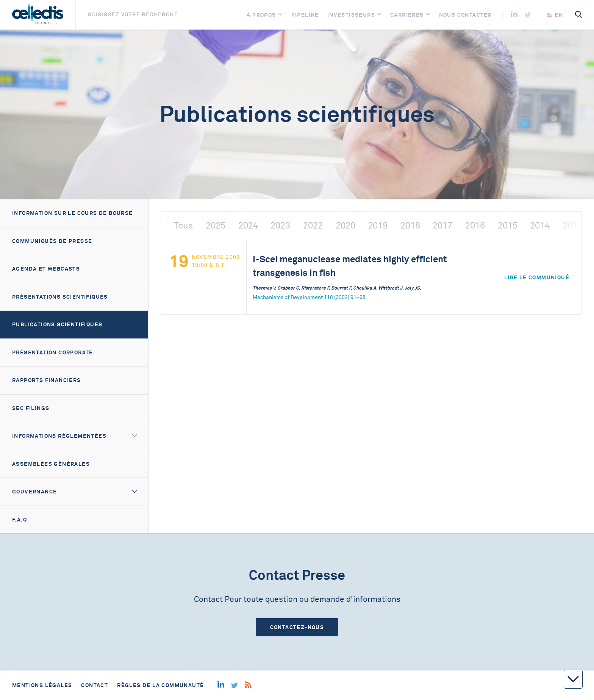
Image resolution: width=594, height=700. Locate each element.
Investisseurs (351, 15)
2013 (572, 226)
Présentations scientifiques (60, 297)
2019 (378, 226)
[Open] (280, 15)
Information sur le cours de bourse (73, 213)
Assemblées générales (51, 464)
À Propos (261, 15)
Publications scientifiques (57, 324)
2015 (508, 226)
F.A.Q (20, 520)
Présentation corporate (53, 352)
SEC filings (31, 408)
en (555, 15)
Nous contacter (466, 15)
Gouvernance (34, 492)
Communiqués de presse (52, 241)
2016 (475, 226)
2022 (313, 226)
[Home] (38, 15)
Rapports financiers (47, 380)
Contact (95, 685)
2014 (540, 226)
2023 (280, 226)
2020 (345, 226)
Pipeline (305, 15)
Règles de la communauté (160, 685)
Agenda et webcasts (46, 269)
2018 (410, 226)
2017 (442, 226)
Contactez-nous (297, 627)
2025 (216, 226)
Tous (184, 226)
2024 (248, 226)
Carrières (407, 15)
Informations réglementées (59, 436)
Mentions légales (42, 685)
